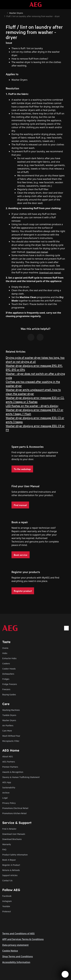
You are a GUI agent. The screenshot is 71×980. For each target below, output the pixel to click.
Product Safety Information (15, 855)
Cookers (6, 663)
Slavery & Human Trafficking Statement (21, 777)
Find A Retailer (9, 829)
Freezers (6, 689)
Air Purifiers (8, 725)
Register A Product (11, 865)
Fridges (6, 679)
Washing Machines (11, 710)
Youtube (6, 906)
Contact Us (7, 880)
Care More (7, 731)
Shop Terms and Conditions (18, 956)
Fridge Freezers (10, 684)
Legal (5, 798)
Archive (6, 793)
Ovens (5, 648)
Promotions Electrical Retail (15, 808)
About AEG (8, 756)
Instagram (7, 901)
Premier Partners (10, 767)
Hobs (5, 653)
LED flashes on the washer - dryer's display (32, 406)
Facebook (7, 896)
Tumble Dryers (9, 715)
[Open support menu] (65, 974)
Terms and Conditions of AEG (18, 934)
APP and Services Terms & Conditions (23, 939)
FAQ (4, 849)
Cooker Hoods (9, 669)
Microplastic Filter (11, 741)
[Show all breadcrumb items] (5, 13)
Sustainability (9, 787)
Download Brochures (12, 839)
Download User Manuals (14, 834)
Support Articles (10, 875)
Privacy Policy (9, 803)
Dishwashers (8, 674)
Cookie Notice (10, 951)
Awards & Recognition (13, 772)
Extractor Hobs (9, 658)
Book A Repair (9, 860)
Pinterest (7, 911)
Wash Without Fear (11, 736)
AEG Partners (9, 762)
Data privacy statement (15, 945)
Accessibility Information (16, 962)
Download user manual (37, 252)
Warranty (7, 844)
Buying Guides (9, 694)
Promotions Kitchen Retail (14, 813)
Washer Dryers (9, 720)
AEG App (7, 782)
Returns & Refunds (11, 870)
